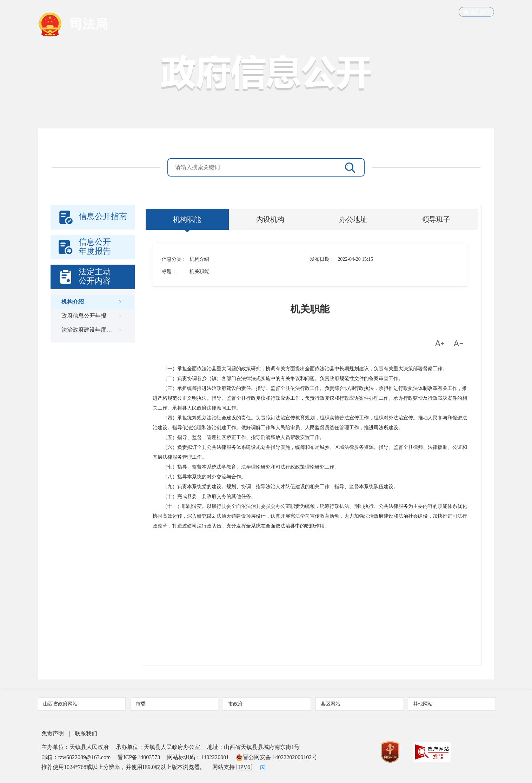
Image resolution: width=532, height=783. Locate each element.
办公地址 (353, 219)
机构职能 (187, 219)
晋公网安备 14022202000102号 (277, 757)
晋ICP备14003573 (139, 757)
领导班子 (436, 219)
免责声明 (53, 733)
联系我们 (86, 733)
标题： (169, 271)
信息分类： (174, 259)
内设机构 (270, 219)
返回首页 (476, 12)
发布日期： (322, 259)
